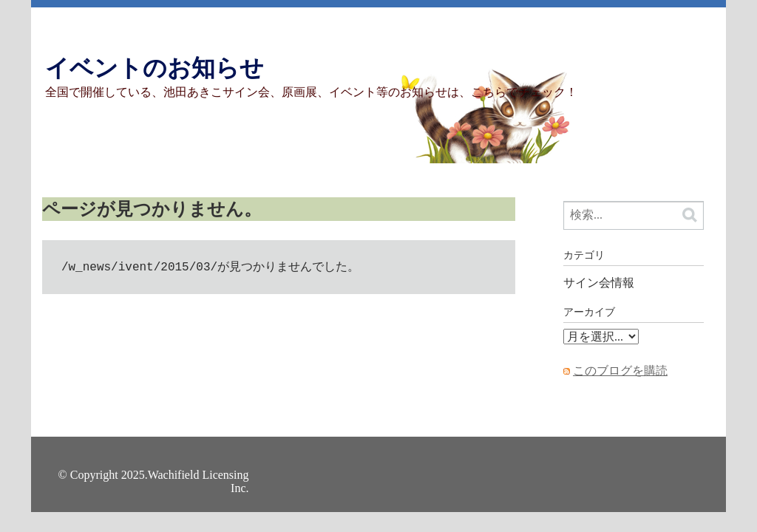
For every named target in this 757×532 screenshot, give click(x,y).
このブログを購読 (620, 371)
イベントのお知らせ (155, 68)
